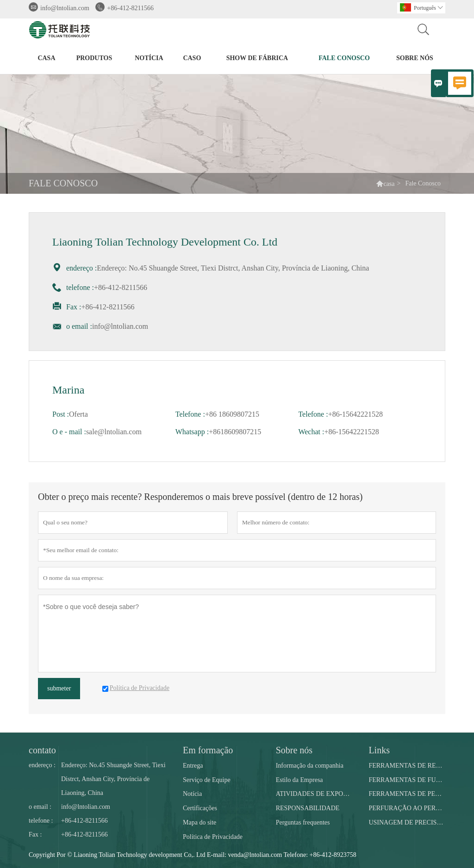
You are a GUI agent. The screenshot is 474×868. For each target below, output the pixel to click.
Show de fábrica (257, 58)
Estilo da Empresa (299, 780)
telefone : (41, 821)
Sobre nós (415, 58)
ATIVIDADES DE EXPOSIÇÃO (314, 794)
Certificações (200, 808)
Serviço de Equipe (207, 780)
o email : (40, 807)
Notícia (192, 794)
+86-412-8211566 (130, 8)
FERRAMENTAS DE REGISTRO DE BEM (407, 766)
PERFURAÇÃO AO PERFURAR (407, 808)
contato (42, 750)
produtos (94, 58)
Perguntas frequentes (303, 822)
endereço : (42, 765)
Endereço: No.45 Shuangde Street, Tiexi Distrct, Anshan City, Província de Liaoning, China (113, 779)
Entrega (193, 766)
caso (192, 58)
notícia (149, 58)
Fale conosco (344, 58)
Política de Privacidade (213, 837)
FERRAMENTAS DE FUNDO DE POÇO (407, 780)
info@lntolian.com (65, 8)
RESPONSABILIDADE (308, 808)
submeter (59, 688)
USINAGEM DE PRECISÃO (407, 822)
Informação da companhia (310, 766)
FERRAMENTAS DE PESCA (407, 794)
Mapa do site (200, 822)
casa (46, 58)
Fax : (35, 834)
